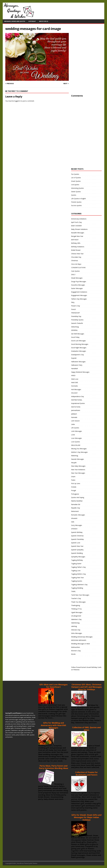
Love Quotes (76, 442)
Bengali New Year (77, 236)
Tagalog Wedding (77, 588)
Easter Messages (77, 288)
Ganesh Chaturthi (77, 323)
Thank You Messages (78, 602)
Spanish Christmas (77, 536)
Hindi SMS (75, 382)
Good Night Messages (79, 348)
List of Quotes (76, 178)
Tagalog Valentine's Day (79, 585)
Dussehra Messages (78, 285)
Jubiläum (74, 414)
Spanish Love (76, 543)
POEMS (74, 487)
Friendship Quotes (77, 320)
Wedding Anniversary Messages (82, 637)
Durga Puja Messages (79, 281)
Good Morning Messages (80, 344)
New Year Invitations (78, 470)
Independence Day (77, 396)
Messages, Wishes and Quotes (15, 21)
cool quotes (75, 185)
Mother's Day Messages (79, 452)
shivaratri (74, 518)
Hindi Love (75, 379)
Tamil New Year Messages (80, 595)
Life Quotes (75, 428)
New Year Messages (78, 473)
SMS (73, 522)
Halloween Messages (78, 362)
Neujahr (74, 463)
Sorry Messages (77, 525)
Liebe (73, 424)
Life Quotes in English (78, 199)
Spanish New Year (77, 546)
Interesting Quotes (77, 188)
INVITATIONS (76, 407)
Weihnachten (76, 647)
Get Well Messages (78, 334)
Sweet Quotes (76, 192)
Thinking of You (76, 609)
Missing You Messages (79, 449)
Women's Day (76, 651)
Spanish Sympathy (77, 550)
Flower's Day (76, 306)
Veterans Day (76, 630)
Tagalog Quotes (77, 581)
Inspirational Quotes (78, 403)
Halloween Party (77, 365)
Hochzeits (75, 386)
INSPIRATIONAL (77, 400)
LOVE (73, 435)
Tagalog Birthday (77, 560)
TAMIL (73, 591)
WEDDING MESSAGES (79, 640)
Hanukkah (75, 368)
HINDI (73, 375)
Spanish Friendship (77, 539)
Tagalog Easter (76, 564)
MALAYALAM (76, 445)
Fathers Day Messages (79, 299)
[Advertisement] (87, 62)
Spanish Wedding (77, 553)
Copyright (32, 21)
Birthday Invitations (78, 247)
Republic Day (76, 508)
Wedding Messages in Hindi (80, 644)
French (73, 309)
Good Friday (75, 337)
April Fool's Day (76, 222)
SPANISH (74, 529)
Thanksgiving (76, 605)
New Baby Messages (78, 466)
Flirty (73, 302)
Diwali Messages (77, 278)
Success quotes (76, 205)
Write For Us (44, 21)
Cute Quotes (75, 271)
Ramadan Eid (76, 504)
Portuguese (75, 494)
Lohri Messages (77, 431)
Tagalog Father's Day (78, 567)
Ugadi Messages (77, 612)
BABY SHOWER (76, 226)
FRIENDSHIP (75, 313)
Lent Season (75, 421)
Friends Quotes (76, 202)
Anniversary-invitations (79, 219)
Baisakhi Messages (78, 233)
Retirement (75, 511)
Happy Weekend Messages (80, 372)
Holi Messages (76, 389)
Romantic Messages (78, 515)
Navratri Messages (78, 459)
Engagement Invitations (79, 292)
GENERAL (74, 330)
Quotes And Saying (78, 497)
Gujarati (74, 358)
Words (73, 654)
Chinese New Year (77, 254)
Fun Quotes (75, 174)
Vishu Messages (77, 633)
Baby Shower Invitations (79, 229)
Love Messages (76, 438)
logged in (17, 101)
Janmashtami (76, 410)
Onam (73, 477)
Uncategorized (76, 616)
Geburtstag (75, 327)
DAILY (73, 275)
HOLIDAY (74, 393)
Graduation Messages (79, 351)
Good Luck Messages (78, 341)
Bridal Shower (76, 250)
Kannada (74, 417)
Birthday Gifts (76, 243)
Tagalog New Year (77, 578)
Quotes (74, 195)
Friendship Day (76, 316)
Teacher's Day (76, 598)
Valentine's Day (76, 619)
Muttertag (75, 456)
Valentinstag (75, 623)
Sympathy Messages (78, 557)
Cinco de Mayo (76, 264)
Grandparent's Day (77, 355)
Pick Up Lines (76, 483)
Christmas (75, 261)
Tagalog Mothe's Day (78, 574)
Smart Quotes (76, 181)
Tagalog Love (76, 571)
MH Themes (34, 863)
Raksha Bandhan (77, 501)
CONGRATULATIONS (78, 268)
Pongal (74, 490)
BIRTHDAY (75, 240)
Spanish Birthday (77, 532)
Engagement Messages (79, 295)
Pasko (73, 480)
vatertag (74, 626)
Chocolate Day (76, 257)
